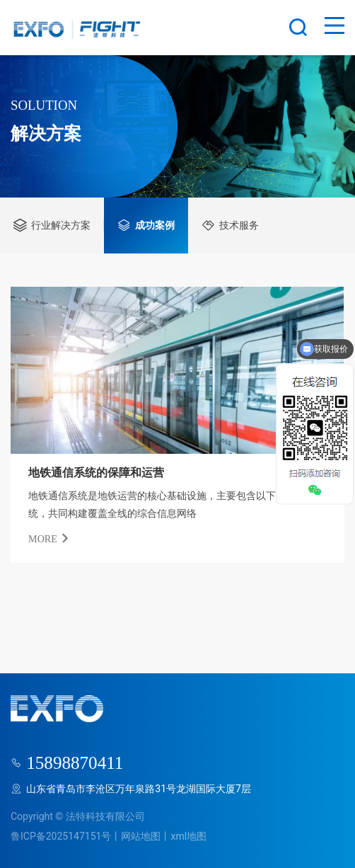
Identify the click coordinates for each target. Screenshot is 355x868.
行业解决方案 (52, 225)
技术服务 (230, 225)
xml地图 (188, 836)
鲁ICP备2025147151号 (61, 836)
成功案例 (146, 225)
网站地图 (141, 836)
